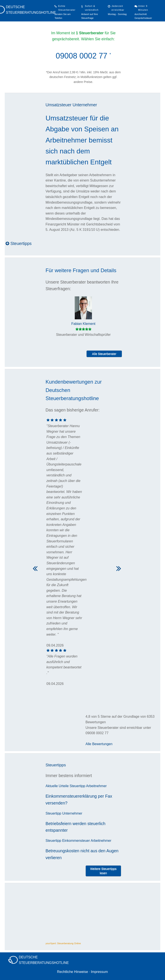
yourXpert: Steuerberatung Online (63, 943)
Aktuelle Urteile (57, 786)
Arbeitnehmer (96, 786)
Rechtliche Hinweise (72, 972)
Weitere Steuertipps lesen (103, 871)
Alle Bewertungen (99, 744)
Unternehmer (85, 105)
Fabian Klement (83, 324)
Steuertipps (19, 243)
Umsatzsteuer (58, 105)
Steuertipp (77, 786)
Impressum (99, 972)
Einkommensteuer (76, 841)
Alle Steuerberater (104, 354)
